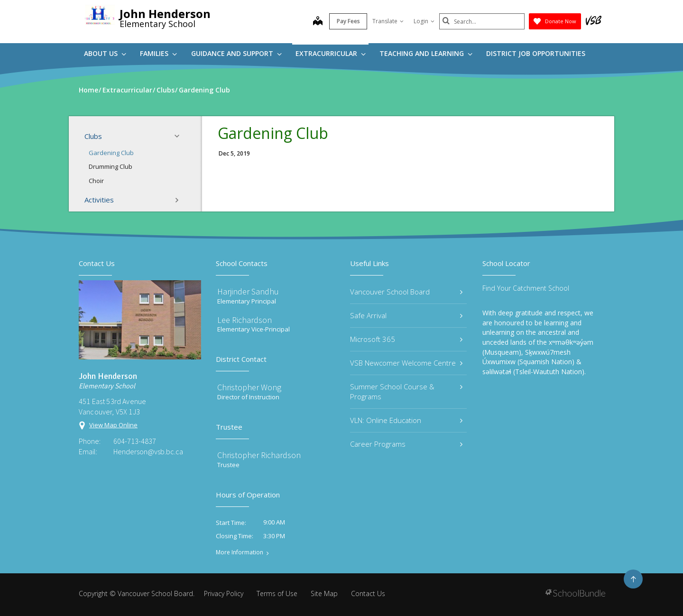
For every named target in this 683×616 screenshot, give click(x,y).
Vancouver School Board (406, 292)
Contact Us (368, 593)
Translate (388, 21)
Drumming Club (111, 166)
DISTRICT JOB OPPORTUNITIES (536, 53)
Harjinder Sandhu (248, 291)
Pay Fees (348, 21)
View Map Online (113, 425)
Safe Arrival (406, 315)
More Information (240, 552)
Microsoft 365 (406, 339)
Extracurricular (331, 53)
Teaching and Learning (426, 53)
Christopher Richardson (259, 455)
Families (158, 53)
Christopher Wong (249, 387)
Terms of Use (277, 593)
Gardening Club (111, 153)
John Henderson (165, 14)
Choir (96, 181)
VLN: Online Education (406, 420)
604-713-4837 (135, 441)
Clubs (135, 136)
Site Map (324, 593)
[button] (180, 136)
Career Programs (406, 444)
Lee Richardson (245, 320)
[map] (318, 22)
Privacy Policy (224, 593)
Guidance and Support (236, 53)
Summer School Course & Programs (406, 391)
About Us (105, 53)
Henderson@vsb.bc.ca (148, 451)
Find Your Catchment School (526, 288)
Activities (135, 200)
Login (424, 21)
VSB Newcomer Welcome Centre (406, 363)
